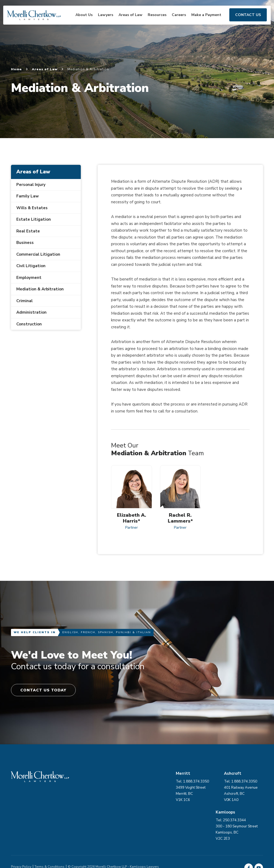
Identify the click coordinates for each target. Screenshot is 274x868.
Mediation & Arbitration (40, 289)
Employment (29, 278)
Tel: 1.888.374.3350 (246, 783)
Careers (174, 21)
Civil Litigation (31, 266)
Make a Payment (201, 21)
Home (20, 69)
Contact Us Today (45, 691)
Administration (31, 312)
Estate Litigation (34, 219)
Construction (29, 324)
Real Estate (28, 231)
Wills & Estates (32, 208)
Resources (152, 21)
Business (25, 243)
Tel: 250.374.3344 (137, 783)
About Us (79, 21)
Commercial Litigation (38, 254)
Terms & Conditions (50, 829)
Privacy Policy (21, 829)
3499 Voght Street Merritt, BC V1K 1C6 (195, 795)
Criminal (24, 301)
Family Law (28, 196)
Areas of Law (126, 21)
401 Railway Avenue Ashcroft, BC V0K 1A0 (246, 795)
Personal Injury (31, 185)
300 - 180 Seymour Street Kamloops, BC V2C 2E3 (143, 795)
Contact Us (243, 21)
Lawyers (101, 21)
